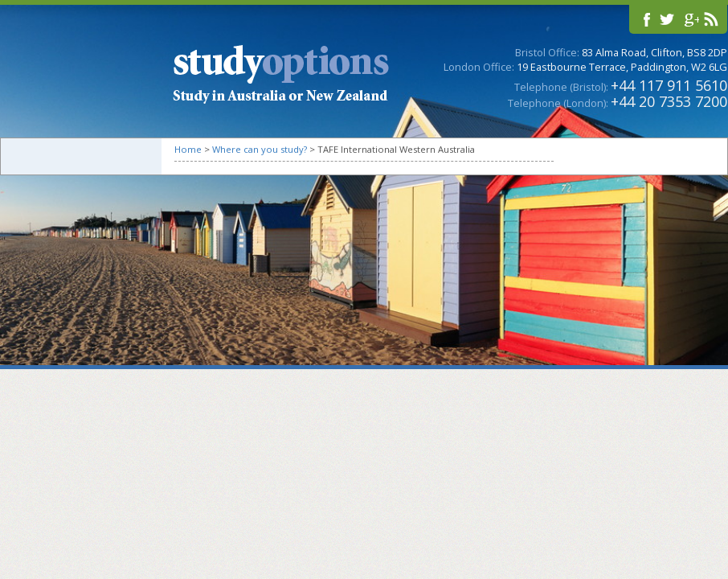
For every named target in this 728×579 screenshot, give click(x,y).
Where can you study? (260, 149)
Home (188, 149)
